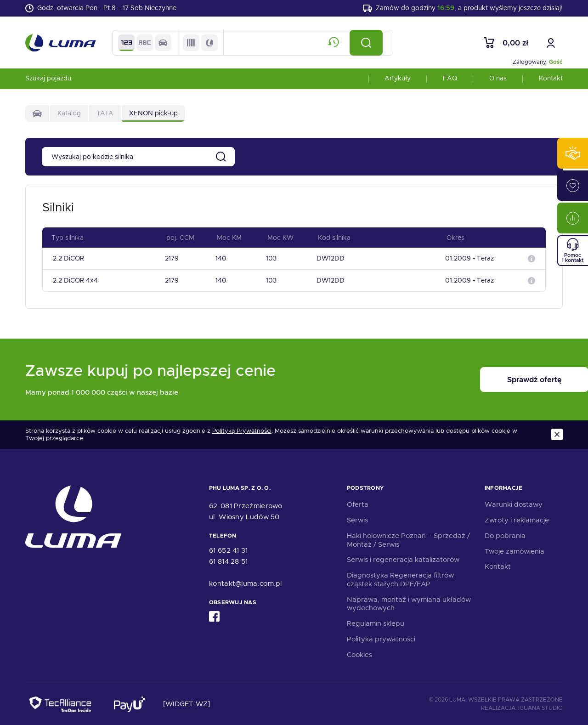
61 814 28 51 (229, 561)
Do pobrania (505, 535)
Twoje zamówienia (514, 550)
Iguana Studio (540, 707)
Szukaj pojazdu (48, 80)
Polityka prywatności (381, 638)
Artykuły (398, 80)
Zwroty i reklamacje (517, 519)
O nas (498, 80)
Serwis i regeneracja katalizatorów (403, 559)
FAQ (450, 80)
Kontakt (551, 80)
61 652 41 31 (229, 549)
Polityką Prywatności (242, 430)
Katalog (69, 115)
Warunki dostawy (514, 504)
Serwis (357, 519)
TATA (105, 115)
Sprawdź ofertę (506, 379)
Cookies (359, 654)
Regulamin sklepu (376, 623)
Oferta (358, 504)
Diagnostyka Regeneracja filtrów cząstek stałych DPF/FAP (400, 579)
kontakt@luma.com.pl (246, 583)
